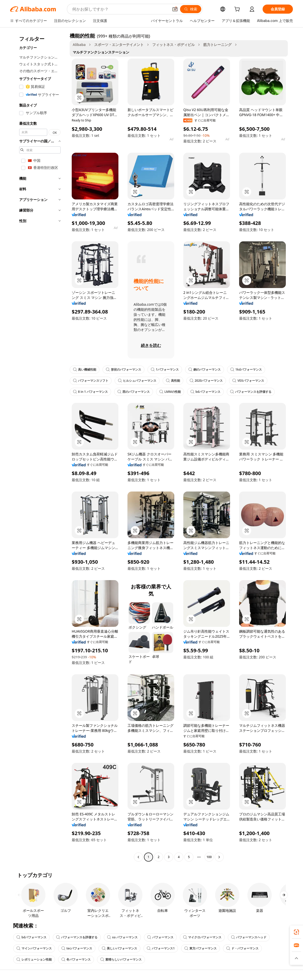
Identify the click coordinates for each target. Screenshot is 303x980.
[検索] (191, 9)
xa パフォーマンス (122, 937)
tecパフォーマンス (77, 948)
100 (209, 857)
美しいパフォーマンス (119, 948)
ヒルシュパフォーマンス (137, 381)
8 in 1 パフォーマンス (90, 392)
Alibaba (79, 45)
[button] (175, 9)
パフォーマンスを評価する (251, 392)
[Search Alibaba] (120, 9)
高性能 (173, 381)
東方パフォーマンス (200, 948)
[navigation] (38, 447)
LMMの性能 (170, 392)
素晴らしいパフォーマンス (121, 959)
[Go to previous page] (138, 857)
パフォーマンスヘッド (249, 937)
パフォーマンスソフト (91, 381)
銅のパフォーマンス (205, 369)
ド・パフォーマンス (242, 948)
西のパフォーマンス (134, 392)
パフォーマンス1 (161, 948)
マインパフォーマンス (34, 948)
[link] (296, 932)
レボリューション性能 (34, 959)
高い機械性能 (85, 369)
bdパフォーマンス (205, 392)
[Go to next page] (219, 857)
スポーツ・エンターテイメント (119, 45)
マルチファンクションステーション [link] (101, 52)
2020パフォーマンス (206, 381)
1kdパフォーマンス (246, 369)
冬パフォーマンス (76, 959)
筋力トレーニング (217, 45)
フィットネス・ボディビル (173, 45)
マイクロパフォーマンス (202, 937)
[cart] (238, 10)
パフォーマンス (160, 937)
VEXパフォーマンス (248, 381)
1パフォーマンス (165, 369)
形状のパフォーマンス (123, 369)
